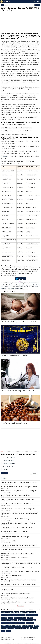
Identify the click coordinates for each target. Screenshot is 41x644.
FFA (27, 289)
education (27, 620)
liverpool (8, 287)
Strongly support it (9, 457)
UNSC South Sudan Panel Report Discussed (14, 558)
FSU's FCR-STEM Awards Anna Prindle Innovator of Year (18, 584)
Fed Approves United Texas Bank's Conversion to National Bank (19, 514)
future (3, 628)
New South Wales (5, 620)
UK (20, 618)
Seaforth (3, 289)
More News (21, 606)
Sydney (26, 283)
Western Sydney (21, 287)
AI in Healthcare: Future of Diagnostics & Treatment (17, 391)
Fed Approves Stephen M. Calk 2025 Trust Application (18, 519)
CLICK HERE (4, 156)
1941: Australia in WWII (8, 541)
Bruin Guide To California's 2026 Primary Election (16, 504)
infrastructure (14, 620)
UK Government (26, 626)
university (16, 612)
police (28, 612)
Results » (35, 473)
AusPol (16, 623)
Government (10, 612)
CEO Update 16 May (7, 589)
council (16, 618)
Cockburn (35, 287)
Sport (2, 5)
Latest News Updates (6, 637)
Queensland (16, 283)
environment (30, 615)
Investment (21, 620)
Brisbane (12, 285)
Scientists (37, 626)
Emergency (4, 626)
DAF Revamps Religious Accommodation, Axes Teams (18, 598)
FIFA (17, 285)
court (36, 628)
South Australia (34, 283)
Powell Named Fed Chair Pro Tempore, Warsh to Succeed (19, 483)
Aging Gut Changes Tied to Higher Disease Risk (16, 594)
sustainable (11, 626)
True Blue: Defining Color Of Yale (11, 549)
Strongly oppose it (9, 467)
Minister (36, 615)
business (11, 618)
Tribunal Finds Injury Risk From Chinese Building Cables (19, 545)
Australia (3, 612)
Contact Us (32, 637)
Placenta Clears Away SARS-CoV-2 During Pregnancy (17, 499)
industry (3, 623)
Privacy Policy (4, 639)
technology (34, 620)
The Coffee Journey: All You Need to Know (14, 423)
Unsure (5, 470)
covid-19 (24, 618)
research (3, 615)
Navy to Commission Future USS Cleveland (14, 531)
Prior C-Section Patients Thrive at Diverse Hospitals (17, 602)
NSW (22, 283)
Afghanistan (29, 285)
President (13, 628)
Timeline (4, 478)
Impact (32, 628)
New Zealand (18, 626)
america (27, 628)
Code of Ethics (25, 637)
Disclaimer (11, 639)
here (15, 275)
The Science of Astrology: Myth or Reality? (14, 355)
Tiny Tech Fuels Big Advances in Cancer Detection (16, 567)
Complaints (30, 639)
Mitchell (29, 287)
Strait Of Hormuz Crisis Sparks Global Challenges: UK (18, 509)
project (28, 623)
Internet (3, 631)
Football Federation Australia (16, 289)
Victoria (13, 615)
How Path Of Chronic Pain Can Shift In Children (16, 495)
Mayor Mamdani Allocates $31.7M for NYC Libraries (17, 554)
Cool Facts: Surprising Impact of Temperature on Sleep (18, 321)
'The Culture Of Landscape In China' (12, 576)
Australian (33, 612)
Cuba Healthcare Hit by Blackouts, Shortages (15, 537)
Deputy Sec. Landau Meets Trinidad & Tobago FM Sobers (19, 487)
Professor (18, 615)
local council (30, 618)
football (22, 285)
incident (8, 631)
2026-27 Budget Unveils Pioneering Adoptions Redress (18, 523)
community (23, 612)
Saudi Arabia (4, 285)
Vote (4, 473)
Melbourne (8, 283)
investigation (10, 623)
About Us (24, 639)
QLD (32, 626)
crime (32, 623)
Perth (13, 287)
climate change (20, 628)
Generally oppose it (9, 463)
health (24, 615)
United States (22, 623)
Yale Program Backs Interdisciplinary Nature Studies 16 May (20, 571)
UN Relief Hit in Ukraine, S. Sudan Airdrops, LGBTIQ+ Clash (19, 491)
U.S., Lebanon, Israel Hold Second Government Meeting (18, 580)
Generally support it (9, 460)
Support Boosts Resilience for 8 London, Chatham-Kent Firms (20, 563)
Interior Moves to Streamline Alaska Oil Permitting (17, 527)
